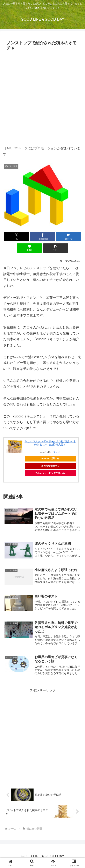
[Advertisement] (42, 97)
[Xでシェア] (16, 237)
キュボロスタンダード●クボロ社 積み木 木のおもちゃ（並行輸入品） (50, 443)
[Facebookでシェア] (43, 237)
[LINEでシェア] (29, 248)
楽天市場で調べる (50, 466)
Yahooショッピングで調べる (50, 473)
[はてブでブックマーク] (69, 237)
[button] (56, 248)
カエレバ (56, 452)
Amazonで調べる (50, 458)
